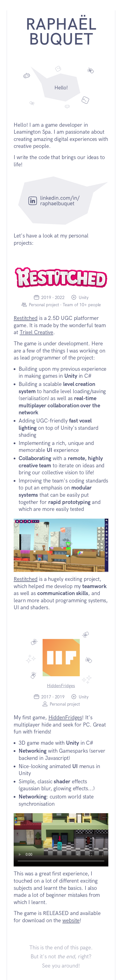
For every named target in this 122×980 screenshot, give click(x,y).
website (71, 921)
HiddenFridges (61, 686)
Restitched (26, 318)
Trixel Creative (37, 333)
